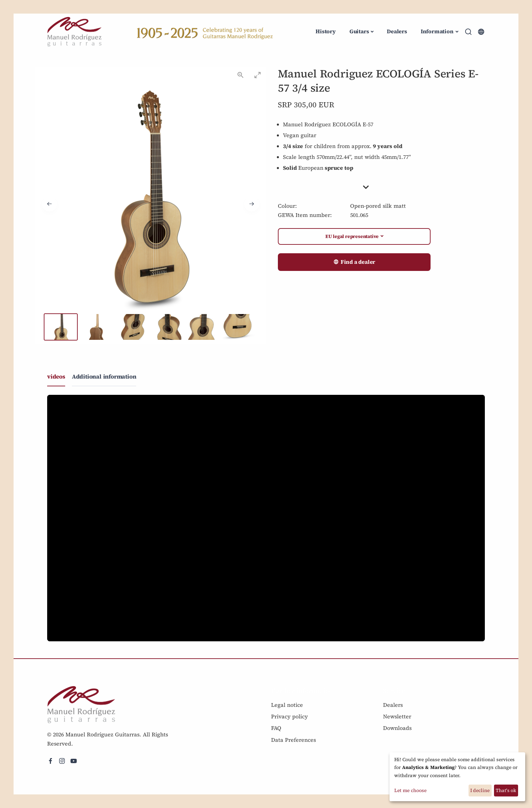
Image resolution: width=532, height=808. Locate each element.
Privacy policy (289, 716)
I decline (480, 790)
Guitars (359, 31)
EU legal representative (352, 236)
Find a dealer (354, 262)
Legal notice (287, 705)
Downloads (397, 728)
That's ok (506, 790)
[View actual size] (241, 75)
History (326, 31)
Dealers (397, 31)
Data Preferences (293, 740)
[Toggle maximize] (258, 75)
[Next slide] (252, 204)
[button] (381, 187)
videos (56, 377)
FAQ (276, 728)
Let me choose (410, 790)
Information (437, 31)
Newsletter (397, 716)
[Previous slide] (50, 204)
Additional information (104, 377)
